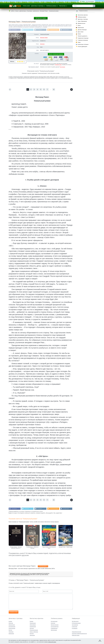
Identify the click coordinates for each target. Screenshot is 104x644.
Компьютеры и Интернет (83, 44)
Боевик (10, 621)
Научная (32, 628)
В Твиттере (27, 30)
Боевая (31, 621)
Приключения (81, 28)
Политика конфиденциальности (79, 634)
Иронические (12, 625)
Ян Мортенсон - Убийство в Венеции (32, 548)
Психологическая (34, 630)
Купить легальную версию (56, 54)
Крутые (10, 630)
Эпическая (32, 635)
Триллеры (11, 632)
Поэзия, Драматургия (82, 47)
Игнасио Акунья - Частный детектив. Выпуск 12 (16, 548)
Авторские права (41, 18)
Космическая (33, 627)
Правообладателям (76, 632)
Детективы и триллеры (37, 6)
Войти (83, 1)
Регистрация (91, 1)
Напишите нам (58, 65)
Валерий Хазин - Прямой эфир (66, 547)
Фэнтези (32, 634)
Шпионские (11, 634)
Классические (12, 628)
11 (54, 89)
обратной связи (52, 642)
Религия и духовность (83, 36)
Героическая (33, 623)
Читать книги (26, 6)
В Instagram (40, 30)
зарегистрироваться (25, 575)
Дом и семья (81, 32)
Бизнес (79, 34)
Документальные (82, 23)
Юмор (79, 42)
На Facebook (14, 30)
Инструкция (62, 67)
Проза (79, 25)
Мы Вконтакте (66, 30)
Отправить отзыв (14, 612)
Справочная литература (83, 38)
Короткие (53, 623)
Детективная (33, 625)
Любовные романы (51, 6)
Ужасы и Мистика (34, 632)
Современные (54, 628)
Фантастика (62, 6)
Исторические (12, 627)
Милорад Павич (44, 38)
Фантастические (55, 625)
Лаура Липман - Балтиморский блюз (49, 548)
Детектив (42, 44)
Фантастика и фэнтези (83, 15)
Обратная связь (76, 635)
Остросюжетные (55, 627)
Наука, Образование (82, 21)
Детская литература (82, 30)
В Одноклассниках (54, 30)
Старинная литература (83, 40)
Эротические (54, 630)
